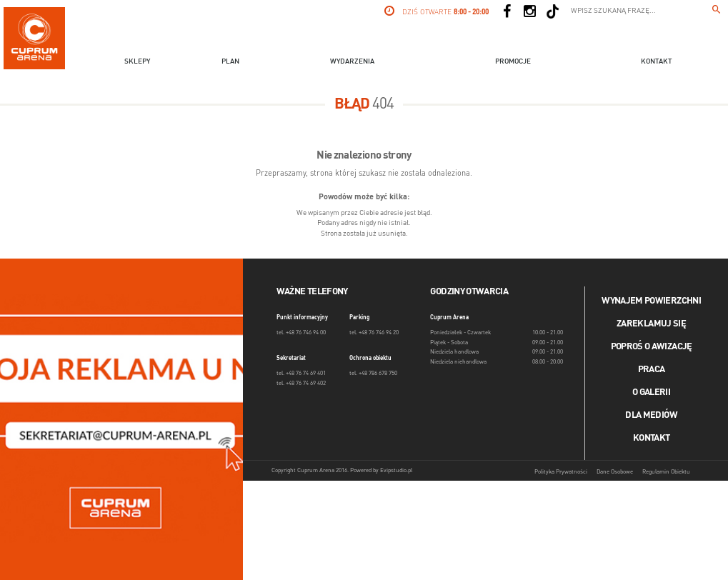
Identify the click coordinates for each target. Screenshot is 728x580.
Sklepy (137, 61)
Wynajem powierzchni (651, 301)
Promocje (513, 61)
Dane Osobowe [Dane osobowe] (615, 472)
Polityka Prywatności (561, 472)
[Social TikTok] (553, 11)
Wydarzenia (352, 61)
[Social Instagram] (530, 11)
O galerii (651, 392)
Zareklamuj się (651, 324)
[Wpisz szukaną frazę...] (717, 11)
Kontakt (657, 61)
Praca (652, 370)
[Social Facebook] (507, 11)
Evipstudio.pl (396, 471)
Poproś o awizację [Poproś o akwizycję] (652, 347)
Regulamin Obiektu (666, 472)
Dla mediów (651, 415)
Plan (230, 61)
